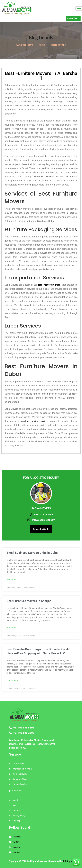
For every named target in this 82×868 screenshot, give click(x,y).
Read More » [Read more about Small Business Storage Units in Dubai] (12, 580)
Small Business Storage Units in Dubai (32, 553)
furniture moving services (34, 421)
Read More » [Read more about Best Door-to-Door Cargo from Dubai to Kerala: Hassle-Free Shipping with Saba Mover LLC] (12, 680)
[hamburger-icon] (79, 9)
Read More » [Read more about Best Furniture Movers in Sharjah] (12, 628)
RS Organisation (71, 861)
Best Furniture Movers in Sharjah (29, 601)
